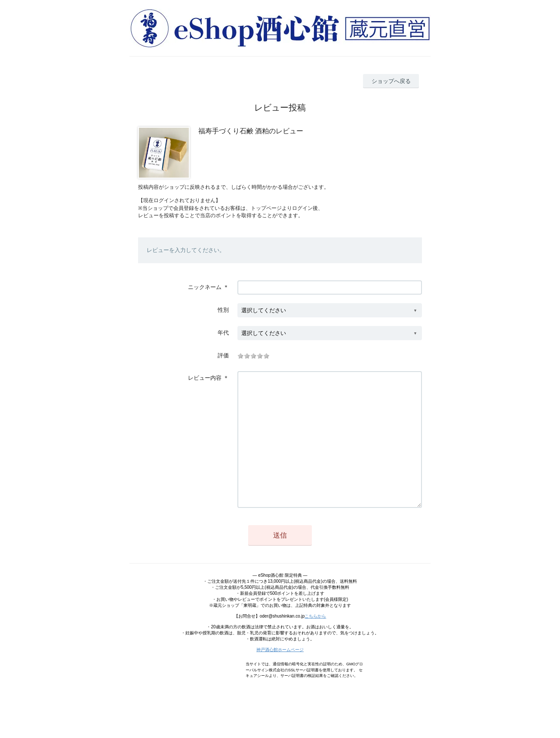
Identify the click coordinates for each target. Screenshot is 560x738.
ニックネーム (205, 287)
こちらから (315, 642)
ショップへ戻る (391, 81)
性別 (223, 310)
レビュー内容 (205, 378)
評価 (223, 355)
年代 (223, 333)
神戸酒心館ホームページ (280, 675)
